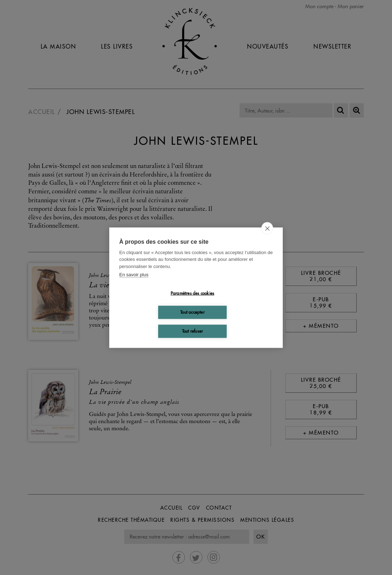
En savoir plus (134, 275)
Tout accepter (192, 312)
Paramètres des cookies (192, 293)
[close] (267, 228)
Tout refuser (192, 331)
